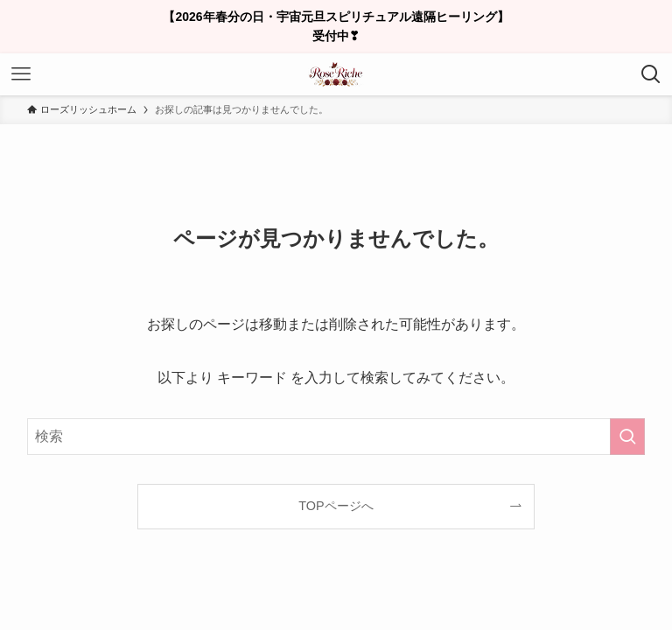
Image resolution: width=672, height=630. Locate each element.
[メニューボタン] (21, 74)
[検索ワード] (336, 437)
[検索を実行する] (627, 437)
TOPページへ (336, 506)
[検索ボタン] (651, 74)
